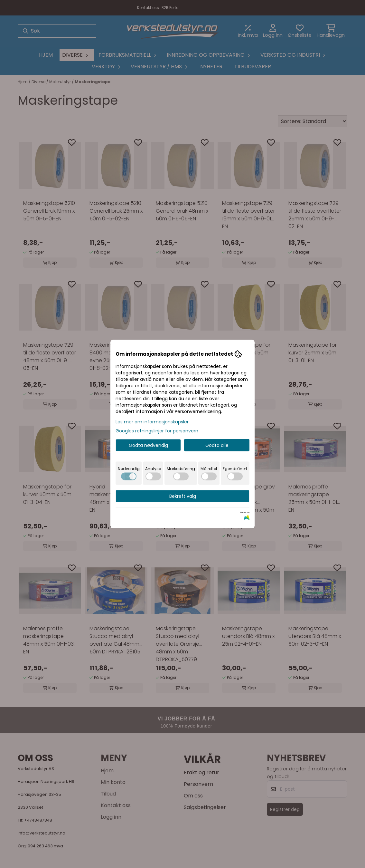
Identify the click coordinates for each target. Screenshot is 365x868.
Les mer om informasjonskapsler (152, 422)
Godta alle (217, 445)
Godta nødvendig (148, 445)
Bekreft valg (183, 496)
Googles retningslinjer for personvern (157, 431)
